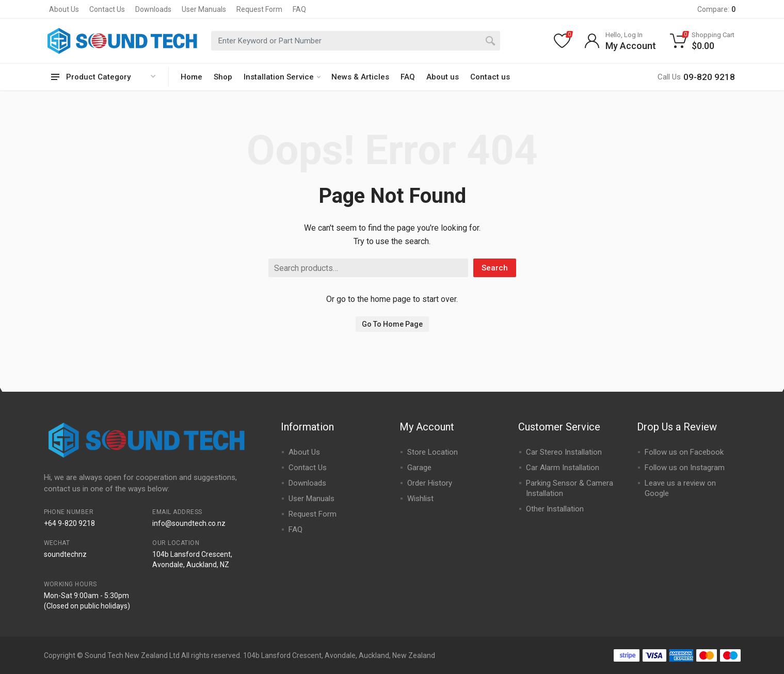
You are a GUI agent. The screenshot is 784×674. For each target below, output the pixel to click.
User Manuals (204, 9)
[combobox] (356, 41)
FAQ (299, 9)
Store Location (433, 452)
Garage (419, 468)
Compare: (716, 9)
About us (443, 77)
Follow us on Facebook (684, 452)
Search (495, 268)
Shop (223, 77)
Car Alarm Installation (563, 468)
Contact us (490, 77)
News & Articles (360, 77)
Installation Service (282, 77)
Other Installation (555, 509)
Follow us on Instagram (685, 468)
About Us (64, 9)
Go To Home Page (392, 324)
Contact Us (107, 9)
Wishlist (420, 499)
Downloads (153, 9)
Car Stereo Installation (564, 452)
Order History (430, 483)
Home (191, 77)
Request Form (259, 9)
